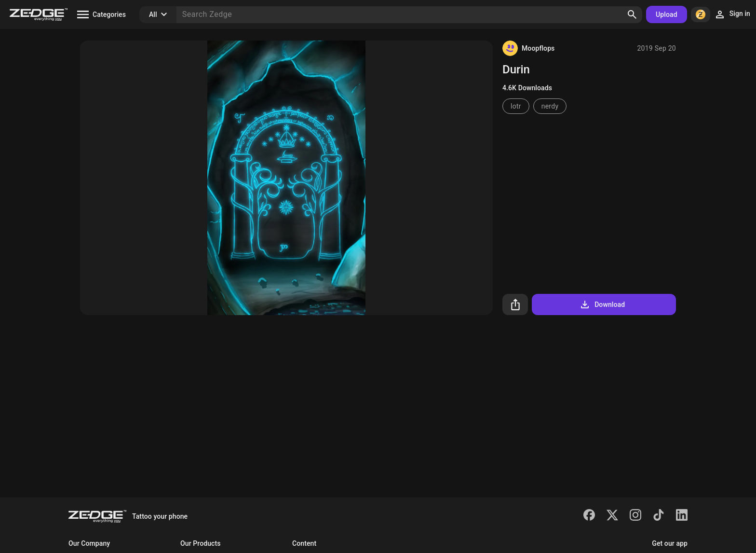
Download (602, 304)
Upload (667, 14)
